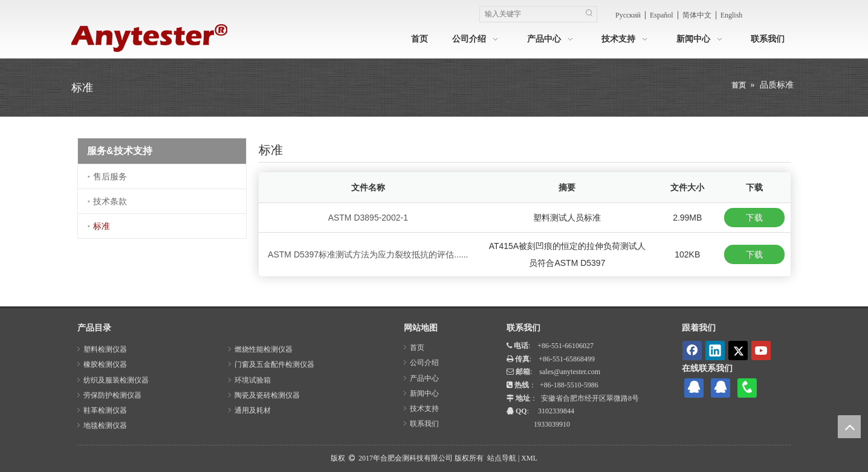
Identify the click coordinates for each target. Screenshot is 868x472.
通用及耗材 (253, 410)
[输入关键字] (531, 14)
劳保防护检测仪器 (112, 395)
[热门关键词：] (589, 14)
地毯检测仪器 (105, 425)
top (849, 427)
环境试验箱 (253, 380)
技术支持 (424, 409)
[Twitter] (738, 351)
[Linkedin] (715, 351)
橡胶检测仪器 (105, 364)
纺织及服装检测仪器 (116, 380)
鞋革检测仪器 (105, 410)
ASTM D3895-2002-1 (368, 218)
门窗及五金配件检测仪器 (274, 364)
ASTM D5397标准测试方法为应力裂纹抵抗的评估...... (368, 254)
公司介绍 (424, 363)
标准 (102, 226)
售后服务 (110, 176)
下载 (754, 218)
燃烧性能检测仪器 (264, 349)
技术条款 (110, 201)
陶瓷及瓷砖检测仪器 (267, 395)
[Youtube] (761, 351)
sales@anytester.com (570, 372)
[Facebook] (692, 351)
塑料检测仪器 (105, 349)
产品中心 (424, 378)
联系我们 (424, 424)
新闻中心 (424, 393)
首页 (417, 348)
